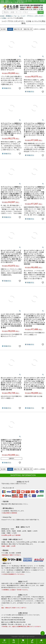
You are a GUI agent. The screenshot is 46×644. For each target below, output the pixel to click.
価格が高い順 (28, 29)
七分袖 (4, 18)
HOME (2, 16)
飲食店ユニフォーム (13, 16)
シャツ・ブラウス (27, 16)
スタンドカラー (40, 16)
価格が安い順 (18, 29)
